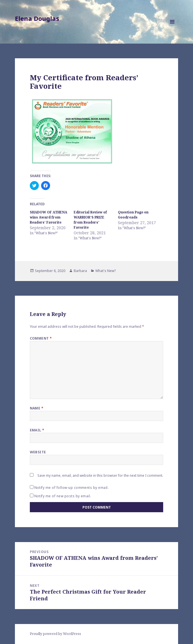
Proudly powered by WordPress (55, 634)
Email (37, 430)
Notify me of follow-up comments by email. (72, 488)
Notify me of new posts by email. (63, 496)
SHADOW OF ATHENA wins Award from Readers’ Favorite (49, 217)
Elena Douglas (37, 18)
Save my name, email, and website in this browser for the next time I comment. (100, 475)
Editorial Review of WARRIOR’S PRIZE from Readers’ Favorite (90, 220)
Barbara (80, 271)
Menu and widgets (172, 27)
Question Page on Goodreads (133, 215)
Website (38, 452)
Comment (41, 338)
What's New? (106, 271)
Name (37, 408)
